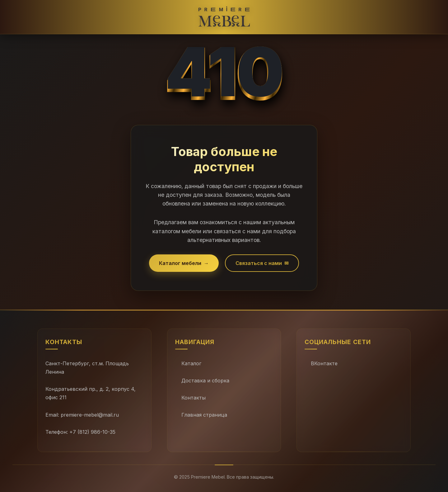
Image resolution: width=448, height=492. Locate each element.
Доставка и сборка (205, 381)
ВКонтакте (324, 363)
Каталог (191, 363)
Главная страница (204, 415)
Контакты (194, 398)
